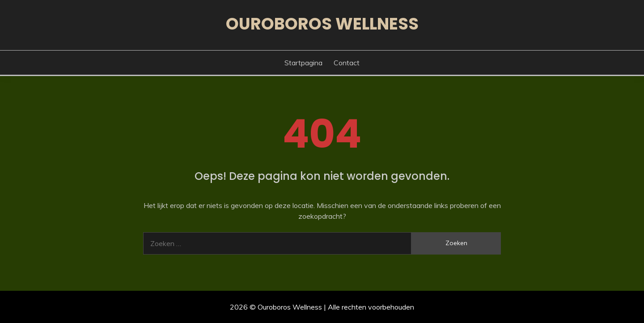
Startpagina (303, 63)
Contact (347, 63)
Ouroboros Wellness (322, 24)
